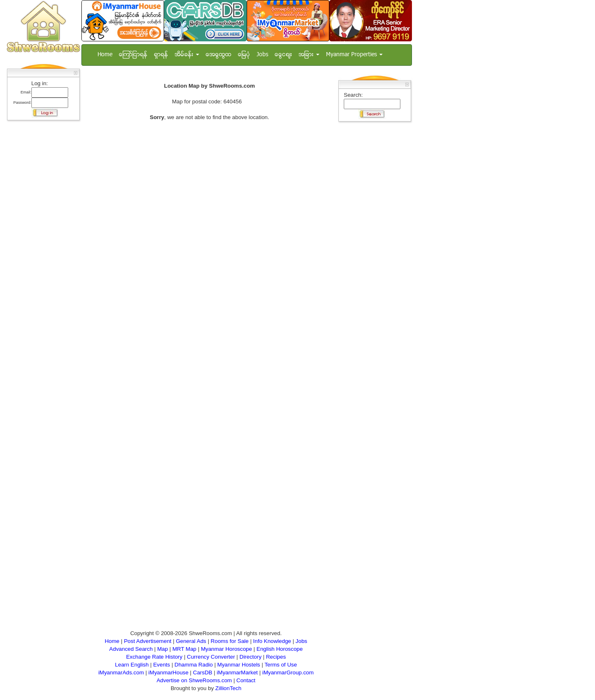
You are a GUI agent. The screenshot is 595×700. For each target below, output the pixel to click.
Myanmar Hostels (239, 665)
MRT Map (184, 649)
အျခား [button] (309, 55)
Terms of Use (281, 665)
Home (105, 55)
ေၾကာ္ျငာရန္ (133, 55)
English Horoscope (280, 649)
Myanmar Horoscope (226, 649)
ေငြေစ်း (283, 55)
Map (162, 649)
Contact (246, 680)
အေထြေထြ (219, 55)
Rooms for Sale (230, 641)
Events (162, 665)
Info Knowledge (272, 641)
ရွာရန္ (161, 55)
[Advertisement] (41, 248)
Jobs (262, 55)
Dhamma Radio (194, 665)
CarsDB (203, 673)
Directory (251, 657)
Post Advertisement (148, 641)
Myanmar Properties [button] (354, 55)
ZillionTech (228, 688)
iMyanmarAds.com (121, 673)
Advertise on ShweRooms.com (194, 680)
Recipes (276, 657)
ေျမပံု (244, 55)
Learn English (132, 665)
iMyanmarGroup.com (288, 673)
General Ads (191, 641)
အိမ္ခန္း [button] (187, 55)
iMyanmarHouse (168, 673)
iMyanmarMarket (237, 673)
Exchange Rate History (154, 657)
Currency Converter (211, 657)
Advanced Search (131, 649)
